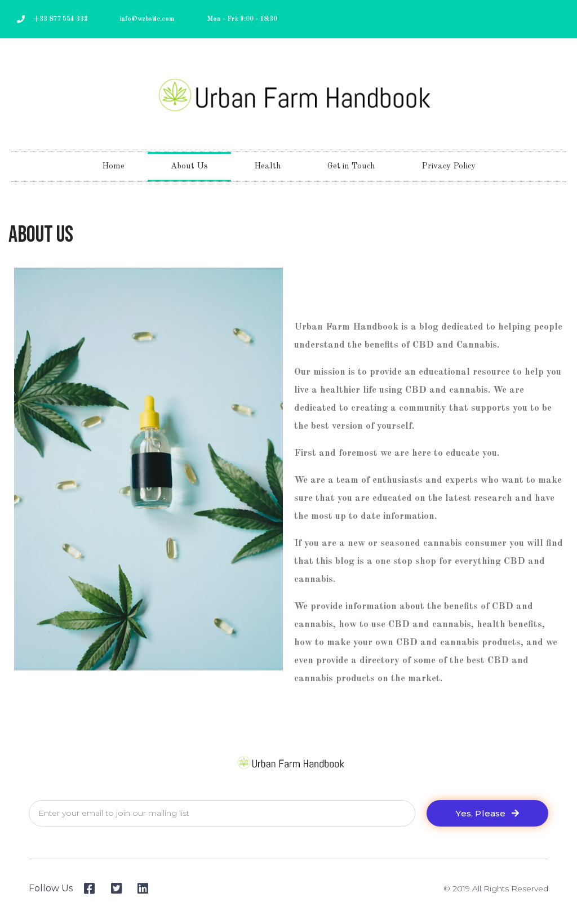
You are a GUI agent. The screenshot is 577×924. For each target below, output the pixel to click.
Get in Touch (351, 166)
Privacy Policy (449, 166)
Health (268, 166)
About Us (189, 166)
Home (113, 166)
